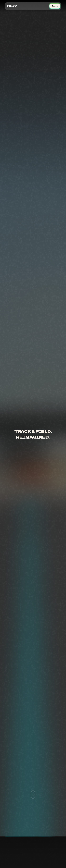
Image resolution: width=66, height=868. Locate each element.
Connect (55, 6)
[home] (13, 6)
